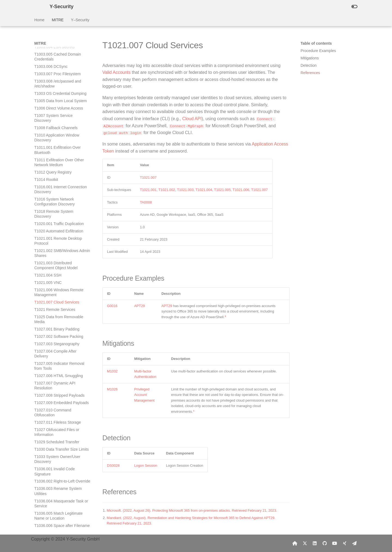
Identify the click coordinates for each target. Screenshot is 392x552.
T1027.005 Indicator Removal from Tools (59, 181)
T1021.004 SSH (48, 91)
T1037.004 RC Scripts (53, 407)
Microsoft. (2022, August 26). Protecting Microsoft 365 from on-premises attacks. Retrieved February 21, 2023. (192, 510)
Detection (309, 65)
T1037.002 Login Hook (54, 393)
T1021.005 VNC (48, 98)
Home (39, 20)
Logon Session (146, 465)
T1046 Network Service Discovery (54, 469)
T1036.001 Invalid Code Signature (55, 287)
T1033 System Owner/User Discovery (57, 275)
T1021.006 (241, 190)
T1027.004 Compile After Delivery (55, 169)
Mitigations (310, 58)
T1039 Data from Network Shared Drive (56, 437)
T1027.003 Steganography (57, 159)
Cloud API (192, 119)
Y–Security (80, 20)
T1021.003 (185, 190)
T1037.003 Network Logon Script (62, 400)
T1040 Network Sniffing (54, 447)
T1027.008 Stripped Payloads (59, 211)
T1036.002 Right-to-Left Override (62, 297)
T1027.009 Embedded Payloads (62, 218)
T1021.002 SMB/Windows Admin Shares (62, 69)
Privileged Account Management (144, 395)
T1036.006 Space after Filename (62, 341)
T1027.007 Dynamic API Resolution (55, 201)
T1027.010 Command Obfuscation (53, 228)
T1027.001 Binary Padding (57, 145)
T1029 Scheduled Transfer (57, 257)
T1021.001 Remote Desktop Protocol (58, 56)
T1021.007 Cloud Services (57, 118)
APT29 (140, 306)
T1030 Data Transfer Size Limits (62, 265)
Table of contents (316, 43)
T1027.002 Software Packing (59, 152)
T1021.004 (204, 190)
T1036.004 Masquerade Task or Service (61, 319)
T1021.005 (222, 190)
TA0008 (146, 202)
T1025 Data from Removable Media (59, 135)
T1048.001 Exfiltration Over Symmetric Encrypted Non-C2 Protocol (59, 496)
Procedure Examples (318, 51)
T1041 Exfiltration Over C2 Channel (57, 456)
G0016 (112, 306)
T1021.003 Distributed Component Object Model (56, 81)
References (310, 73)
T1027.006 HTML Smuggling (59, 191)
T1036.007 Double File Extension (54, 351)
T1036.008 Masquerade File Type (58, 363)
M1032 (112, 371)
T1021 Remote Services (55, 125)
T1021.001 (148, 190)
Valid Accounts (117, 72)
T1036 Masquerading (52, 373)
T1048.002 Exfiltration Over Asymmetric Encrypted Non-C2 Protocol (60, 513)
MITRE (58, 20)
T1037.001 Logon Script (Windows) (55, 383)
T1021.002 (167, 190)
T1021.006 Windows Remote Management (59, 108)
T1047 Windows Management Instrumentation (60, 481)
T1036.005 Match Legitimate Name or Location (58, 331)
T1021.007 (148, 177)
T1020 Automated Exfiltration (59, 47)
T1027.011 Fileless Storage (58, 238)
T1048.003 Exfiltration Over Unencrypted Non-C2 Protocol (60, 528)
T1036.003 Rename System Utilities (58, 307)
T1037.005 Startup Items (55, 415)
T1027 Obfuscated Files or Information (57, 248)
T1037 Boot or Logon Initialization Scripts (52, 424)
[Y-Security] (38, 7)
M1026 (112, 389)
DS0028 (113, 465)
